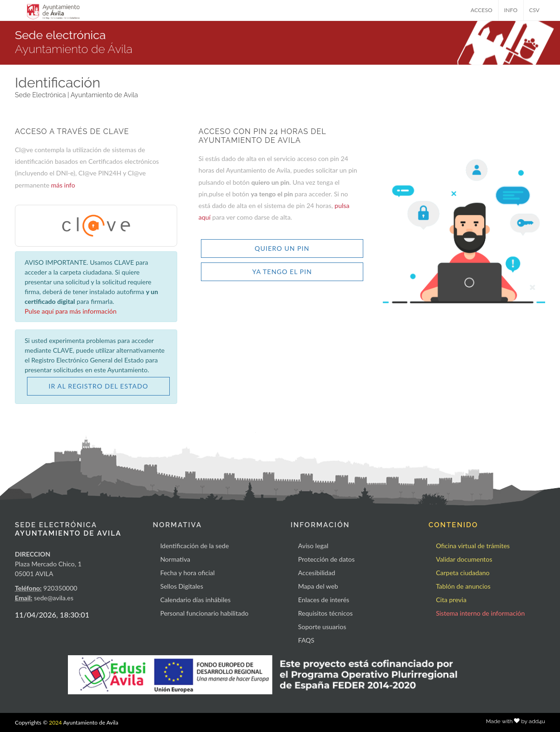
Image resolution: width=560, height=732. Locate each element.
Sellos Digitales (181, 586)
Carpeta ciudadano (463, 573)
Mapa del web (318, 586)
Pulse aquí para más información (71, 311)
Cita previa (451, 600)
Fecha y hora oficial (187, 573)
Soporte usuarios (322, 627)
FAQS (306, 640)
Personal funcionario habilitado (204, 613)
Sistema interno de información (480, 613)
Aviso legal (313, 546)
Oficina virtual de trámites (473, 546)
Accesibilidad (317, 573)
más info (63, 185)
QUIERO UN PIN (282, 248)
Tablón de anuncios (463, 586)
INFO (511, 10)
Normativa (175, 559)
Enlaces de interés (324, 600)
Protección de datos (327, 559)
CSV (535, 10)
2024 (55, 722)
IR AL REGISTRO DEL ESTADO (99, 386)
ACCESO (482, 10)
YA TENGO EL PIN (282, 272)
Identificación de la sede (194, 546)
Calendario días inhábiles (195, 600)
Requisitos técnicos (326, 613)
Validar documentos (464, 559)
